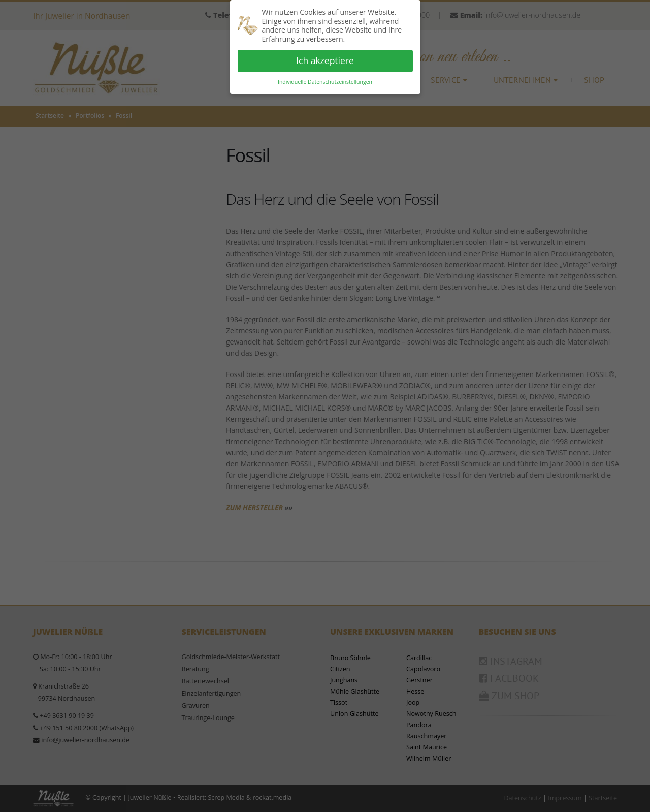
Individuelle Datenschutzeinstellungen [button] (325, 82)
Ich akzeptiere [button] (325, 60)
